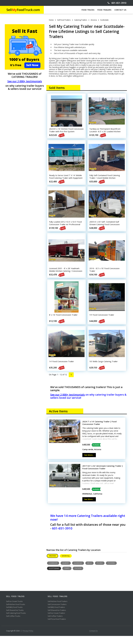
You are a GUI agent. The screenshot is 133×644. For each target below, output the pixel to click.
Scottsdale (54, 576)
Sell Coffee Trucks (13, 624)
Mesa (89, 571)
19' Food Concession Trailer (102, 321)
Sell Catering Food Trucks (16, 621)
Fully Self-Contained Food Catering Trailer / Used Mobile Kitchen (105, 179)
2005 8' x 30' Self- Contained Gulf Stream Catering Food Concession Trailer (105, 228)
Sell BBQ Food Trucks (14, 615)
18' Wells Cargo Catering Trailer (104, 369)
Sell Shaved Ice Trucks (15, 618)
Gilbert (66, 571)
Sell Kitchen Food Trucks (16, 613)
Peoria (100, 571)
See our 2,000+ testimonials (25, 81)
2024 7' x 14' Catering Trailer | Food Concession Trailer (99, 431)
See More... (89, 463)
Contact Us (93, 639)
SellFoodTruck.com (23, 10)
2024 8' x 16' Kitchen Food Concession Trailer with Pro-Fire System (64, 132)
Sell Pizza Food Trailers (57, 627)
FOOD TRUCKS (88, 10)
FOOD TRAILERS (104, 10)
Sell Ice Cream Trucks (14, 610)
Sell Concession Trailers (57, 613)
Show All (66, 564)
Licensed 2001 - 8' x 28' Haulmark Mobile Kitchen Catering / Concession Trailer (66, 276)
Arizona (52, 564)
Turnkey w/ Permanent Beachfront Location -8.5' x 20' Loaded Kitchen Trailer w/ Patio (106, 132)
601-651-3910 (117, 3)
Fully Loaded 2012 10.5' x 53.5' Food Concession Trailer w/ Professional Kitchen (66, 228)
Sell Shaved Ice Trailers (57, 618)
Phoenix (111, 571)
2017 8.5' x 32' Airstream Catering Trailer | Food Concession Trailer (103, 475)
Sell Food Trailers (57, 604)
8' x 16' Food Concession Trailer (64, 321)
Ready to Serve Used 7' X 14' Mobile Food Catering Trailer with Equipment (66, 179)
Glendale (78, 571)
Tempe (67, 576)
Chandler (53, 571)
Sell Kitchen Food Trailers (58, 610)
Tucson (78, 576)
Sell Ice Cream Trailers (56, 621)
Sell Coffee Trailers (55, 624)
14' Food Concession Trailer (62, 369)
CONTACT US (120, 10)
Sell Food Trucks (15, 604)
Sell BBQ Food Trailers (56, 615)
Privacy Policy (28, 639)
